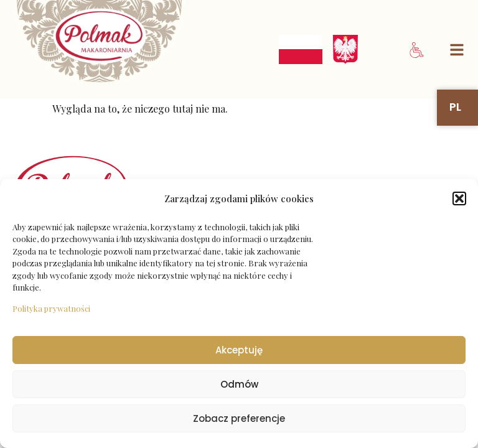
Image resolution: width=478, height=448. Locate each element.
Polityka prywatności (51, 308)
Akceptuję (239, 350)
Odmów (239, 384)
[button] (459, 198)
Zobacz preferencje (239, 418)
